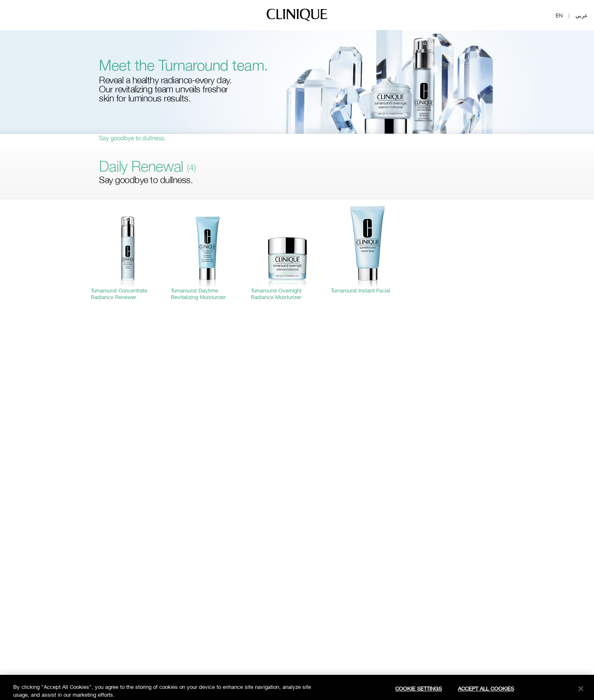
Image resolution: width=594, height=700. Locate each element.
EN (559, 15)
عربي (582, 15)
